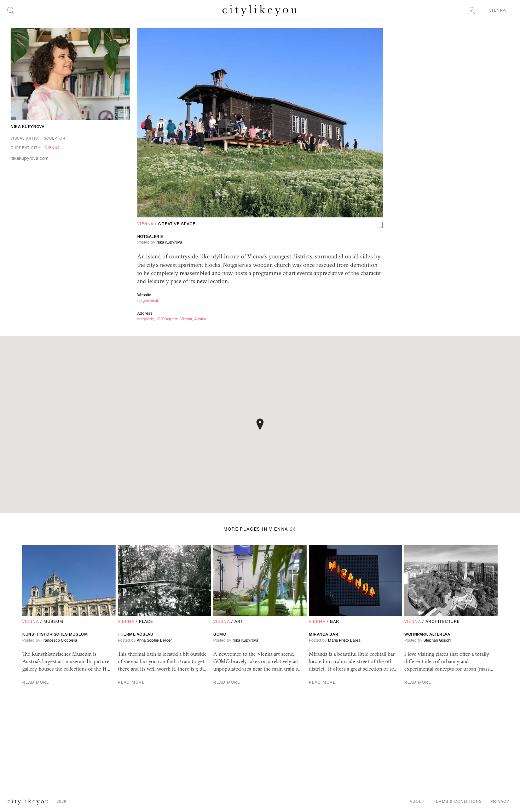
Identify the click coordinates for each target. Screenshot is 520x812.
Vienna (146, 224)
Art (239, 621)
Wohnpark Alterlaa (427, 634)
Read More (36, 682)
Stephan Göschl (437, 640)
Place (146, 621)
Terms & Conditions (457, 801)
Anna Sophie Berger (154, 640)
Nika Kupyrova (169, 242)
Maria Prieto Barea (344, 640)
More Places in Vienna (260, 529)
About (417, 801)
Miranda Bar (323, 634)
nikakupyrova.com (30, 158)
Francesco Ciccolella (59, 640)
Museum (54, 621)
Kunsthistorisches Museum (55, 634)
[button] (260, 424)
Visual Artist (25, 138)
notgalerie (151, 236)
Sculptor (55, 138)
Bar (335, 621)
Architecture (443, 621)
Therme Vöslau (135, 634)
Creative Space (177, 224)
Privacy (500, 801)
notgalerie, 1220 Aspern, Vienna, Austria (172, 319)
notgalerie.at (148, 300)
